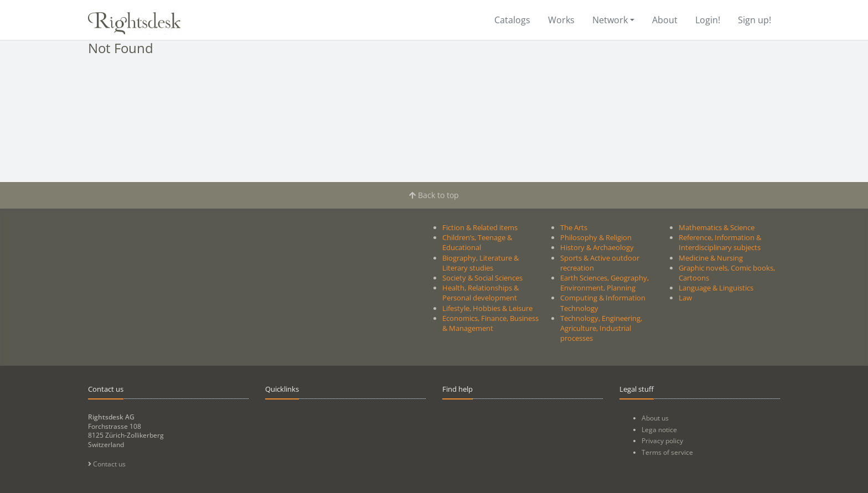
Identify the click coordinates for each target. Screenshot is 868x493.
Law (685, 298)
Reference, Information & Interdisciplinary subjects (720, 242)
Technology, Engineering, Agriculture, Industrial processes (601, 328)
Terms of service (667, 452)
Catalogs (512, 20)
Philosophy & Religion (596, 237)
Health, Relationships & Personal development (480, 293)
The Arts (574, 227)
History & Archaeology (597, 247)
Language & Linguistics (716, 288)
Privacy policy (662, 441)
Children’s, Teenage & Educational (477, 242)
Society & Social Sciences (482, 278)
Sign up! (755, 20)
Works (561, 20)
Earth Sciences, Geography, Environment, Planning (604, 283)
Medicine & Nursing (711, 258)
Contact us (107, 464)
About (665, 20)
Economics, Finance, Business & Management (490, 323)
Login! (708, 20)
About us (655, 418)
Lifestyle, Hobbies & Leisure (487, 308)
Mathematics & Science (717, 227)
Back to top (434, 195)
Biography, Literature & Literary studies (480, 263)
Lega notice (659, 430)
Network (610, 20)
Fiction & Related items (480, 227)
